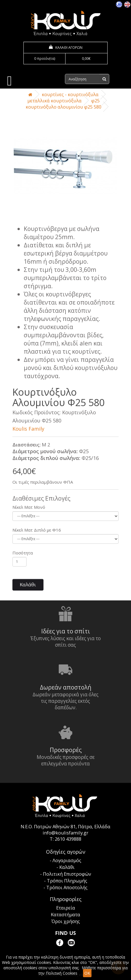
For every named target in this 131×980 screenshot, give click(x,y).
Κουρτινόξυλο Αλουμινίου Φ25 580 (64, 107)
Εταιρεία (66, 908)
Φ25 (95, 101)
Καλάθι (28, 584)
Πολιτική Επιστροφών (67, 874)
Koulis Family (28, 429)
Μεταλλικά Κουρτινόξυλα (54, 101)
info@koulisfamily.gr (65, 833)
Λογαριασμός (67, 860)
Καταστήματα (65, 915)
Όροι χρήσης (66, 921)
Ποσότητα (23, 553)
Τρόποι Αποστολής (67, 887)
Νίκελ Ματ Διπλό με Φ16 (37, 530)
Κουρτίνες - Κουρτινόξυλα (70, 94)
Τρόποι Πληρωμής (67, 881)
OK (87, 973)
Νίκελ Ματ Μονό (29, 507)
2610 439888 (68, 839)
